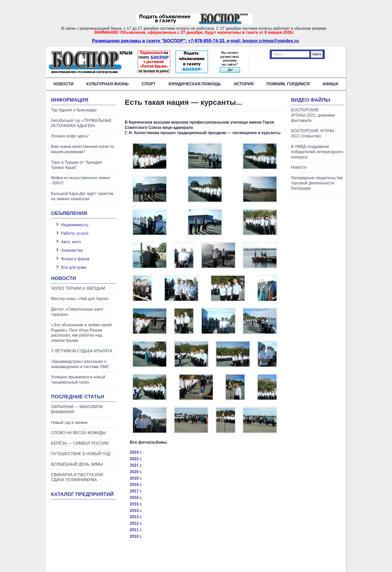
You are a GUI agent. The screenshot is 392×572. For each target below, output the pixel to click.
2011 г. (136, 530)
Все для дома (74, 267)
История (244, 84)
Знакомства (72, 250)
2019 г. (136, 478)
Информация (70, 100)
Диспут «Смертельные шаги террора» (77, 312)
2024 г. (136, 452)
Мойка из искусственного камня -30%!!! (80, 180)
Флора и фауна (75, 259)
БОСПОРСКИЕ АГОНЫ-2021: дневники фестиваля (313, 115)
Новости (63, 84)
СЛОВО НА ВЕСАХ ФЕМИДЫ (78, 433)
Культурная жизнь (108, 84)
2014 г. (136, 511)
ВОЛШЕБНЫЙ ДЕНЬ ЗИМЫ (77, 464)
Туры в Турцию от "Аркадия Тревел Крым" (76, 165)
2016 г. (136, 498)
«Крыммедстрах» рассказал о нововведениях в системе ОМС (80, 364)
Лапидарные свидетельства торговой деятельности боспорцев (317, 183)
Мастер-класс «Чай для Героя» (80, 299)
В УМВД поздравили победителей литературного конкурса (317, 152)
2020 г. (136, 472)
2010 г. (136, 536)
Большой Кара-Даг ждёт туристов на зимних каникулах (82, 196)
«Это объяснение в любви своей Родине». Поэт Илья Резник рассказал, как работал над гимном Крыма (81, 333)
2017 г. (136, 491)
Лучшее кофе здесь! (70, 136)
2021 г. (136, 465)
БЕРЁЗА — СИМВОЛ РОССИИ (80, 443)
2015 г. (136, 504)
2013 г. (136, 517)
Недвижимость (75, 225)
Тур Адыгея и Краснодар (74, 110)
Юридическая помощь (195, 84)
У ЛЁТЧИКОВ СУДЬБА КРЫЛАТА (82, 351)
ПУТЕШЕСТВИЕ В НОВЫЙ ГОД (80, 454)
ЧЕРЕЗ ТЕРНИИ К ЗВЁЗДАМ (78, 288)
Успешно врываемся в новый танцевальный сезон (78, 380)
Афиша (330, 84)
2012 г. (136, 523)
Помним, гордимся (288, 84)
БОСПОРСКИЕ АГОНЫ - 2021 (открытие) (314, 133)
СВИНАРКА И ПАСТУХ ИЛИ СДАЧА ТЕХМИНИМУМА (77, 477)
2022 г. (136, 459)
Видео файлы (311, 100)
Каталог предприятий (82, 494)
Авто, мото (71, 242)
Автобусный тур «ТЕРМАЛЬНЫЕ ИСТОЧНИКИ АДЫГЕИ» (81, 123)
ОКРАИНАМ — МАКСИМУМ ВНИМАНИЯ (77, 409)
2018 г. (136, 485)
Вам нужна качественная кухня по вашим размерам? (83, 149)
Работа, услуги (75, 233)
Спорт (149, 84)
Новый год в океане (69, 422)
